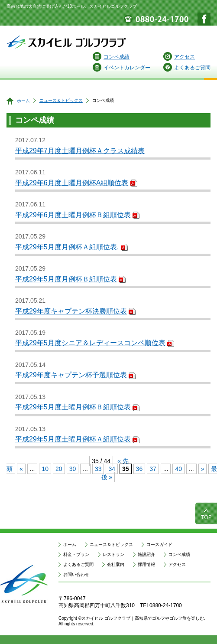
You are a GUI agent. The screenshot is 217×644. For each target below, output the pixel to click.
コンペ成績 (111, 57)
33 (98, 469)
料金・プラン (76, 554)
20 (59, 469)
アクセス (179, 57)
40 (178, 469)
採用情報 (146, 564)
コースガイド (159, 544)
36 (139, 469)
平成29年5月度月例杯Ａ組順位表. (67, 247)
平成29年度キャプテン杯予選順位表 (71, 375)
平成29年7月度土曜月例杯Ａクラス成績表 (80, 151)
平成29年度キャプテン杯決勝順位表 (71, 311)
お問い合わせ (76, 574)
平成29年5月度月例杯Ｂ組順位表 (66, 279)
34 (112, 469)
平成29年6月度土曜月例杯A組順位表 (72, 183)
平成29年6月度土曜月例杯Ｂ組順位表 (73, 215)
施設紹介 (146, 554)
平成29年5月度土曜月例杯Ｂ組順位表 (73, 407)
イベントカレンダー (121, 68)
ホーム (18, 101)
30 (73, 469)
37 (153, 469)
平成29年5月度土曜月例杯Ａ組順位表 (73, 439)
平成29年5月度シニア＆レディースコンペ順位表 (90, 343)
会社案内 (116, 564)
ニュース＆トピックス (61, 100)
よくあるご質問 (187, 68)
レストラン (113, 554)
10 (45, 469)
